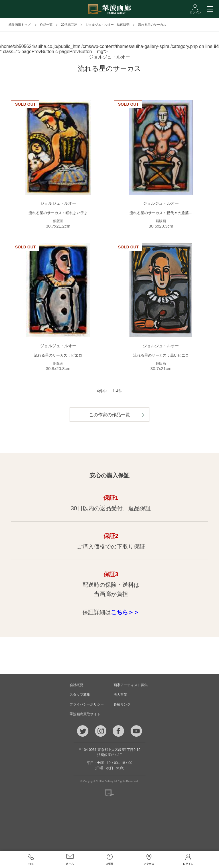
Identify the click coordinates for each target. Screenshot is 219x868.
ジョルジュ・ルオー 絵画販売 (108, 25)
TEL (31, 859)
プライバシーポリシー (87, 704)
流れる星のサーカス (152, 25)
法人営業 (120, 695)
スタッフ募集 (80, 695)
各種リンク (122, 704)
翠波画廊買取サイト (85, 714)
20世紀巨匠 (69, 25)
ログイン (188, 859)
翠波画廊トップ (20, 25)
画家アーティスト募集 (131, 685)
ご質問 (109, 859)
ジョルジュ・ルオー (109, 57)
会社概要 (76, 685)
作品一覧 (46, 25)
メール (70, 859)
